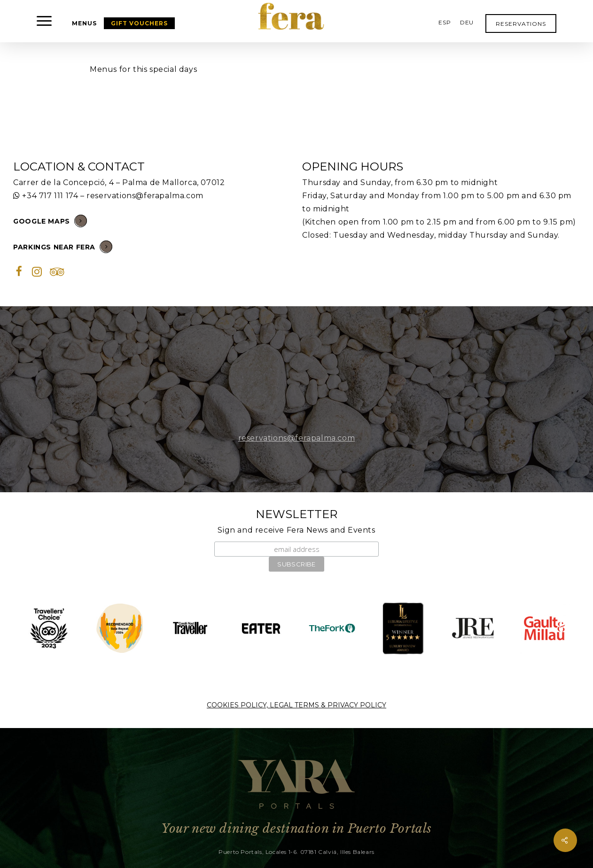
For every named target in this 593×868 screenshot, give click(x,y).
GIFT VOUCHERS (139, 23)
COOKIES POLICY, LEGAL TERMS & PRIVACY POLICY (296, 705)
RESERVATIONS (521, 24)
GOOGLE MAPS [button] (50, 221)
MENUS (84, 23)
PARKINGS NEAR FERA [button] (63, 246)
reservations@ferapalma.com (145, 196)
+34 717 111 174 (50, 196)
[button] (45, 21)
